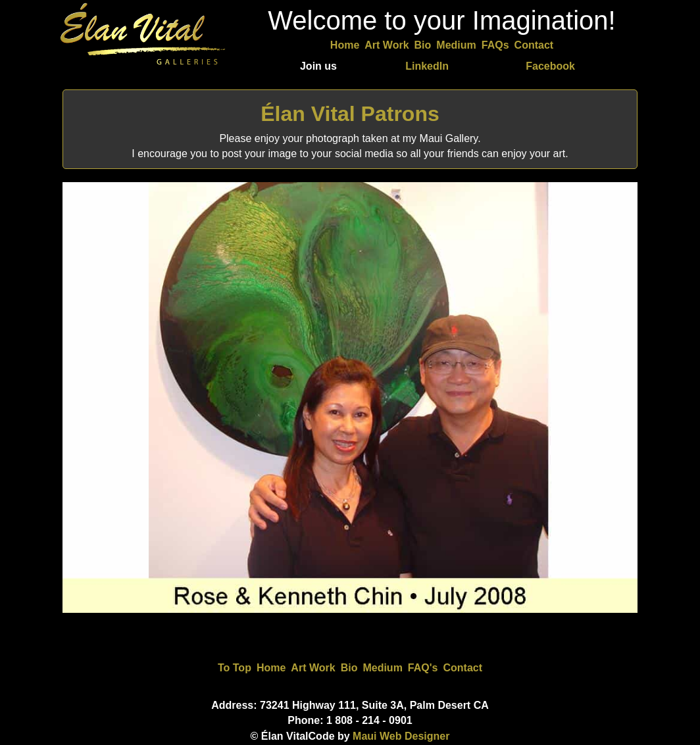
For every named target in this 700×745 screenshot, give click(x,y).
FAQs (495, 45)
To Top (235, 668)
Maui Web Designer (401, 736)
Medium (456, 45)
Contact (534, 45)
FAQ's (423, 668)
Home (345, 45)
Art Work (387, 45)
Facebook (550, 66)
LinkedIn (427, 66)
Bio (423, 45)
